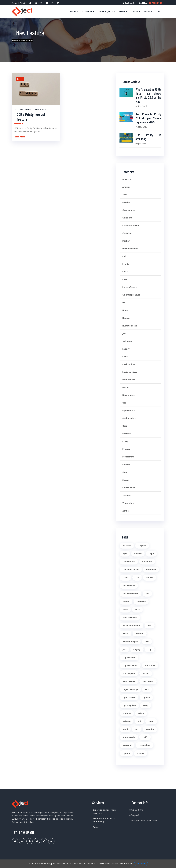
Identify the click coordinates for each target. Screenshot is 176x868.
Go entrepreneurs (131, 295)
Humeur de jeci (130, 326)
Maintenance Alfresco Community (104, 820)
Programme (128, 457)
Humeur (126, 318)
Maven (126, 387)
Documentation (130, 249)
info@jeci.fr (129, 3)
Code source (129, 210)
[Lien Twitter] (15, 841)
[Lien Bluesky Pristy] (37, 841)
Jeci (124, 333)
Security (127, 480)
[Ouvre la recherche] (159, 11)
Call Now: (151, 3)
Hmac (125, 310)
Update (126, 753)
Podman (127, 434)
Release (126, 464)
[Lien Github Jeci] (44, 841)
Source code (129, 488)
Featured (141, 602)
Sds (137, 729)
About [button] (135, 12)
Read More (20, 137)
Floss (125, 272)
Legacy (126, 349)
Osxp (125, 426)
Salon (125, 472)
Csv (137, 577)
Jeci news (127, 341)
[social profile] (30, 3)
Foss (125, 279)
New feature (129, 395)
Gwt (124, 302)
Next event (148, 681)
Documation (129, 586)
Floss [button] (122, 12)
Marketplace (129, 380)
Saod (125, 729)
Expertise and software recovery (105, 811)
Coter (125, 577)
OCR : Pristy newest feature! (31, 117)
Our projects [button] (106, 12)
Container (127, 233)
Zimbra (126, 511)
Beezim (126, 202)
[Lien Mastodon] (29, 841)
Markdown (150, 665)
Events (126, 264)
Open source (129, 410)
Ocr (124, 403)
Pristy (125, 441)
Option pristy (129, 418)
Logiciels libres (130, 372)
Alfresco (127, 179)
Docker (126, 241)
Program (127, 449)
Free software (130, 287)
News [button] (147, 12)
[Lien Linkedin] (22, 841)
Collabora (127, 218)
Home (15, 41)
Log (150, 649)
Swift (145, 737)
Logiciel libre (129, 364)
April (125, 195)
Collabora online (131, 225)
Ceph (151, 554)
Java (147, 641)
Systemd (127, 495)
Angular (126, 187)
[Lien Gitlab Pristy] (51, 841)
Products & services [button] (81, 12)
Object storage (130, 689)
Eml (124, 256)
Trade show (128, 503)
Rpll (139, 721)
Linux (125, 357)
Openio (146, 697)
